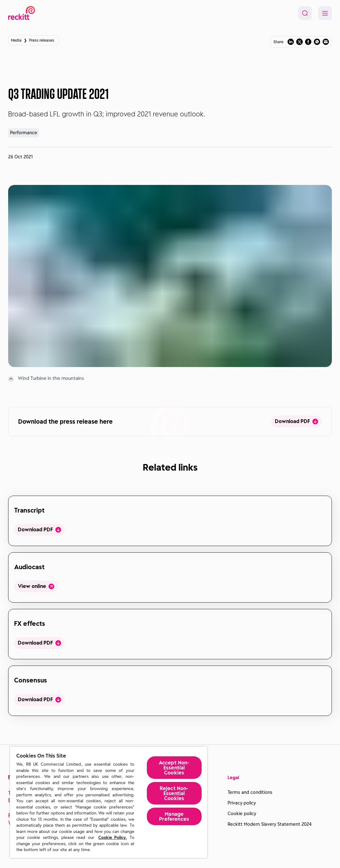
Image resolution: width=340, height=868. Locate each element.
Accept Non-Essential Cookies (174, 768)
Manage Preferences (174, 816)
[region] (109, 802)
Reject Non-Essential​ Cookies (174, 793)
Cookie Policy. (113, 837)
